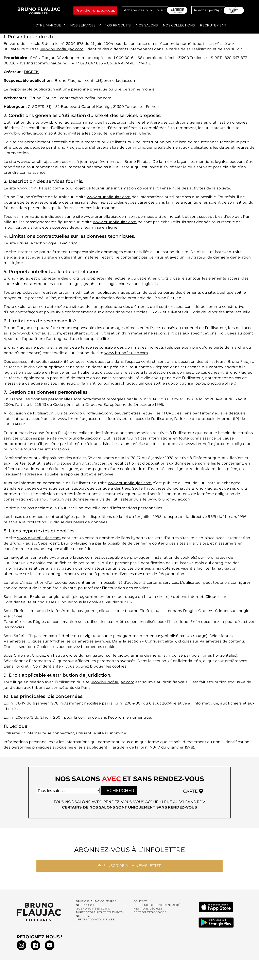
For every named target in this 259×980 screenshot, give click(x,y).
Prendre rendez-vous (95, 11)
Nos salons (147, 25)
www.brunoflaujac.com (62, 49)
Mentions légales (148, 912)
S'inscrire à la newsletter (129, 869)
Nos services (83, 25)
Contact (140, 905)
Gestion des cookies (150, 915)
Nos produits (118, 25)
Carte (193, 795)
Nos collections (179, 25)
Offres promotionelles (95, 923)
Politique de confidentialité (157, 908)
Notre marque (47, 25)
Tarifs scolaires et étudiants (99, 915)
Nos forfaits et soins (93, 912)
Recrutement (213, 25)
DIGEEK (31, 72)
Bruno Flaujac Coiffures (96, 905)
